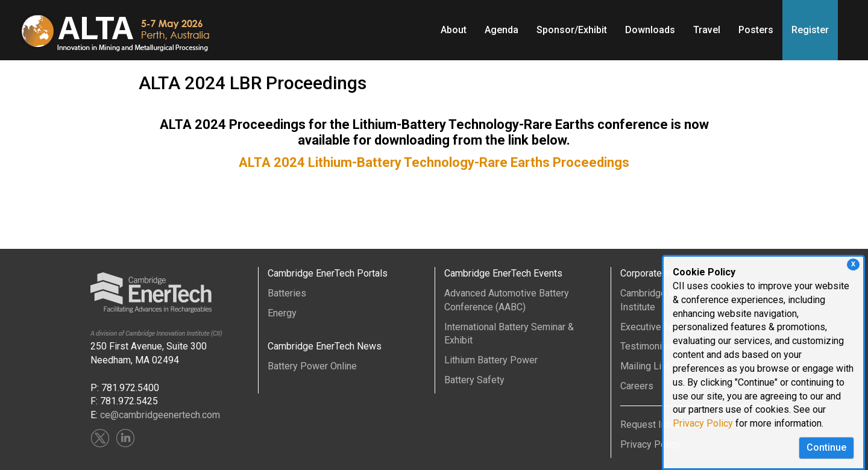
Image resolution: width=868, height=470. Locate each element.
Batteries (287, 293)
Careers (637, 386)
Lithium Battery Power (491, 360)
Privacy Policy (703, 423)
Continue (826, 447)
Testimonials (647, 346)
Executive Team (653, 327)
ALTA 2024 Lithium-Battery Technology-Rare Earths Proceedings (434, 162)
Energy (282, 313)
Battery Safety (474, 380)
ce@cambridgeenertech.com (160, 415)
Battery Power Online (312, 366)
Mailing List (645, 366)
